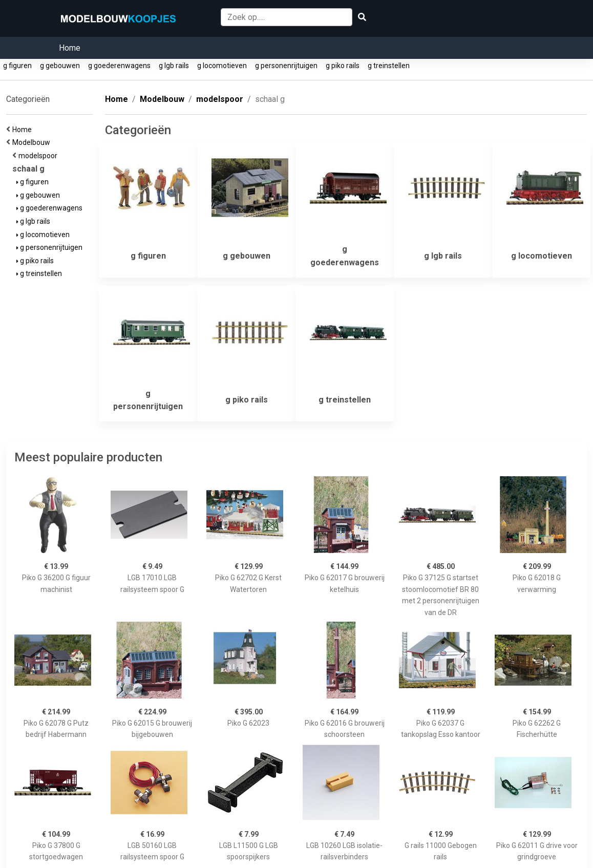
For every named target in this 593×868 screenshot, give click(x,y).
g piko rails (343, 66)
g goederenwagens (119, 66)
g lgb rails (174, 66)
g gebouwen (60, 66)
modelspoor (39, 156)
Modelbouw (33, 142)
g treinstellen (389, 66)
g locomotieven (222, 66)
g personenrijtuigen (286, 66)
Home (70, 48)
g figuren (17, 66)
